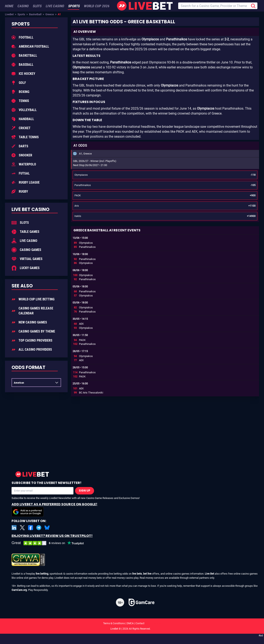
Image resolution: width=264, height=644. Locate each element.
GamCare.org (19, 590)
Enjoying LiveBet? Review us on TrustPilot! (52, 536)
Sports (21, 14)
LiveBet (9, 14)
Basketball (35, 14)
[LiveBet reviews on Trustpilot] (51, 543)
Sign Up (85, 491)
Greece (50, 14)
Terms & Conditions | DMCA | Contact (132, 623)
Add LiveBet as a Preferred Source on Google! (54, 509)
